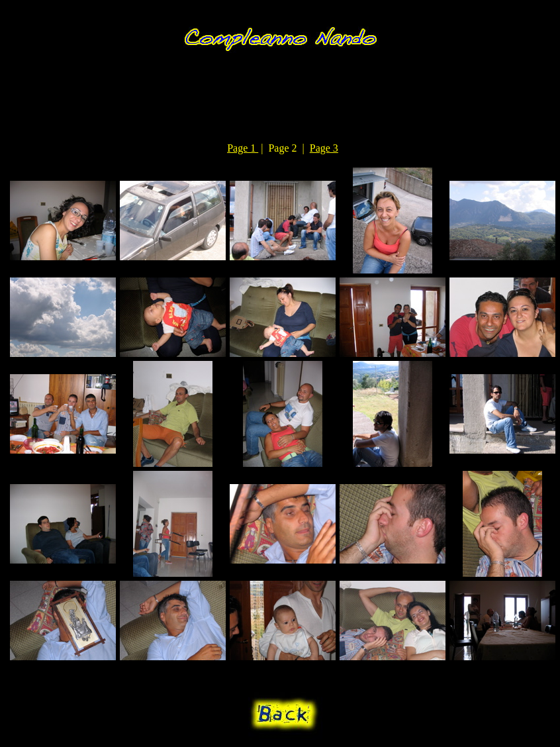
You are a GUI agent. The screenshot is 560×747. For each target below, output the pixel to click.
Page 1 (243, 148)
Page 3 (324, 148)
